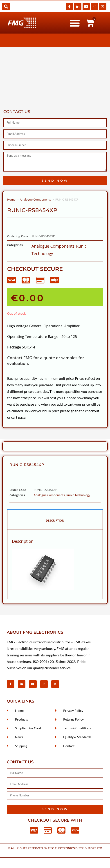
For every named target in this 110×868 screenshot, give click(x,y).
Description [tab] (55, 521)
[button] (6, 6)
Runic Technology (78, 495)
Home (11, 199)
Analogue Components (35, 199)
